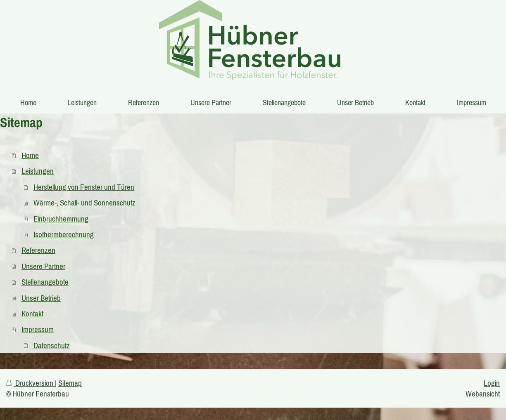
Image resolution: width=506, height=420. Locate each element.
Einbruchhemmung (61, 219)
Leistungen (38, 171)
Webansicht (483, 394)
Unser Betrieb (41, 298)
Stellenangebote (45, 282)
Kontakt (32, 314)
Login (492, 383)
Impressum (38, 329)
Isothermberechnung (64, 234)
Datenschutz (52, 345)
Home (30, 155)
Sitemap (70, 383)
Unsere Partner (43, 266)
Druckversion (31, 383)
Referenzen (38, 250)
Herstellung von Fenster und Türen (84, 187)
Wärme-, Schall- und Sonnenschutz (84, 203)
